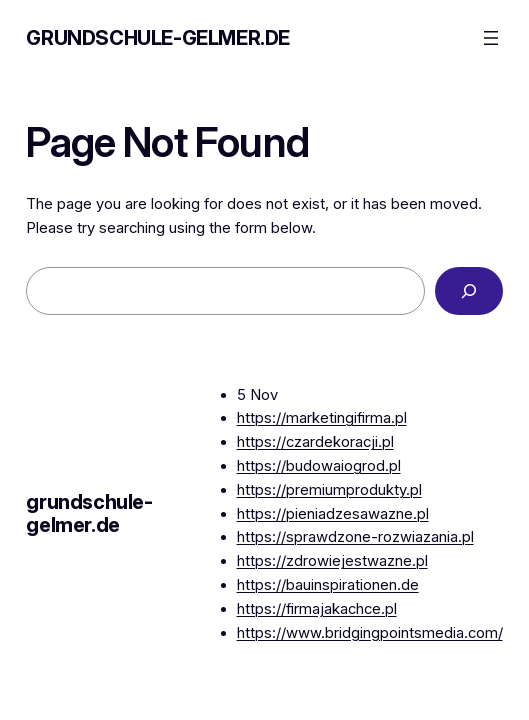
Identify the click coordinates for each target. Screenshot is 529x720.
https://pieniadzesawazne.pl (333, 514)
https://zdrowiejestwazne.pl (332, 561)
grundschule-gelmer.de (158, 38)
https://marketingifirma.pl (322, 418)
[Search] (469, 291)
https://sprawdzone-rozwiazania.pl (355, 537)
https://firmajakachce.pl (317, 609)
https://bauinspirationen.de (328, 585)
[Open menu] (491, 38)
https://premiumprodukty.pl (329, 490)
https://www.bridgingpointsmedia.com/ (370, 633)
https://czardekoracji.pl (315, 442)
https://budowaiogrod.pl (319, 466)
